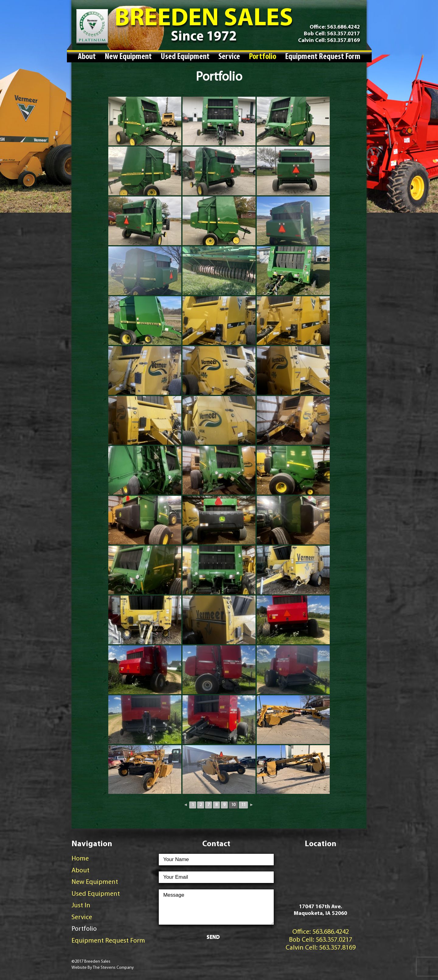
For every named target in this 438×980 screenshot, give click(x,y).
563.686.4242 (343, 27)
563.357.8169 (343, 41)
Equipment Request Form (323, 57)
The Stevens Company (113, 968)
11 (243, 805)
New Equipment (128, 57)
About (87, 57)
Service (229, 57)
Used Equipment (185, 57)
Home (80, 859)
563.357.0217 (343, 34)
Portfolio (262, 57)
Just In (81, 906)
